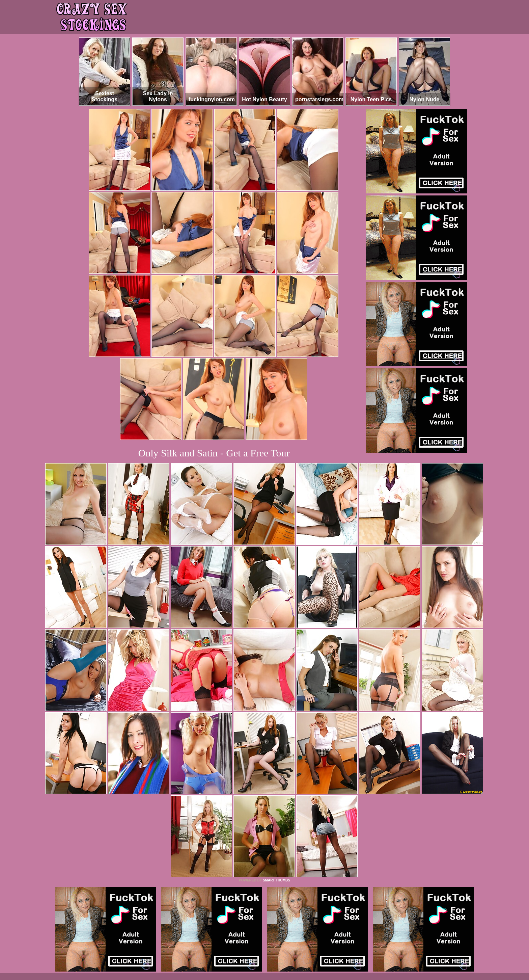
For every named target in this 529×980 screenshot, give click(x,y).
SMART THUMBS (276, 880)
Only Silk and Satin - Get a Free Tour (214, 453)
